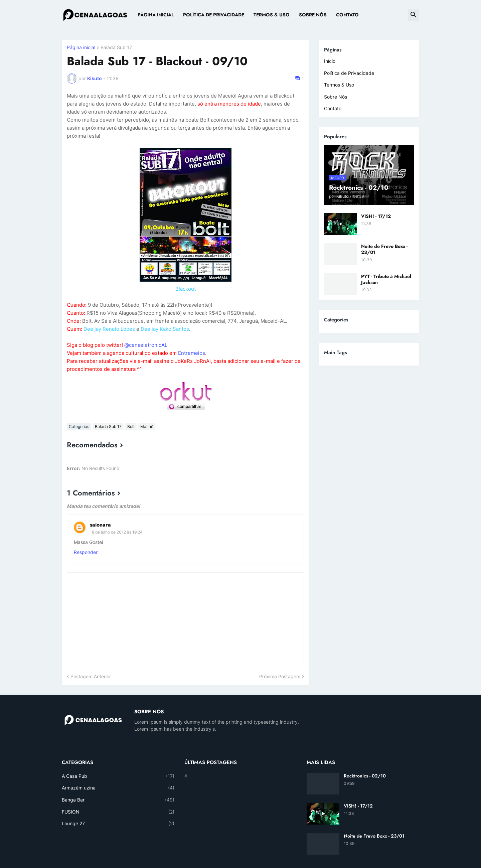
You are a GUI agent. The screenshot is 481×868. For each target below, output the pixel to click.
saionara (100, 525)
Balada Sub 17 (116, 48)
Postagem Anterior (91, 676)
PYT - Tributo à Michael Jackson (386, 279)
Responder (86, 552)
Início (330, 61)
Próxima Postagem (280, 676)
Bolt (131, 426)
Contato (347, 15)
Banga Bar (118, 800)
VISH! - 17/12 (376, 216)
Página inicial (81, 48)
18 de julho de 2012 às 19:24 (116, 532)
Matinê (147, 426)
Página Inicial (156, 15)
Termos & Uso (272, 15)
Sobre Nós (313, 15)
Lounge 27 (118, 824)
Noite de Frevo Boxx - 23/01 (384, 249)
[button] (414, 15)
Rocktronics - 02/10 (365, 776)
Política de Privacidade (214, 15)
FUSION (118, 812)
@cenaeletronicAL (146, 345)
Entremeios (192, 353)
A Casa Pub (118, 776)
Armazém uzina (118, 788)
